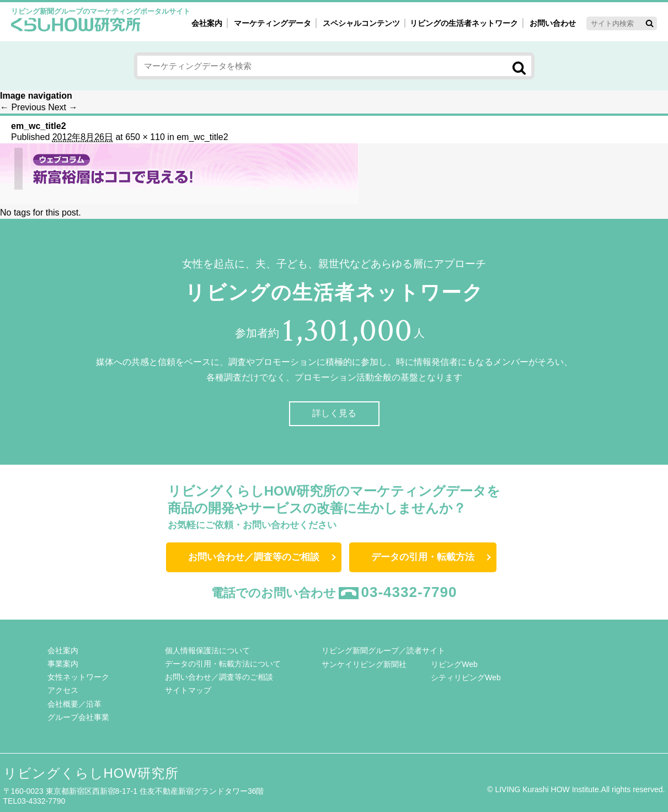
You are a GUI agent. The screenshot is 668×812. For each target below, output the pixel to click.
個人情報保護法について (207, 650)
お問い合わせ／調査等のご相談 (254, 557)
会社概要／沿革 (74, 704)
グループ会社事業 (78, 717)
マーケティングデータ (272, 23)
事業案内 (63, 664)
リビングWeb (454, 664)
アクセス (63, 690)
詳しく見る (334, 413)
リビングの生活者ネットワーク (464, 23)
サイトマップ (188, 690)
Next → (63, 107)
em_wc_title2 (202, 137)
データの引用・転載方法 (423, 557)
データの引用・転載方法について (223, 664)
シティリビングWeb (466, 677)
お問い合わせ (553, 23)
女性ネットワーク (78, 677)
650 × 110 (145, 137)
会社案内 (207, 23)
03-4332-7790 (409, 592)
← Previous (23, 107)
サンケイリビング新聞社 (364, 664)
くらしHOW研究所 (76, 26)
